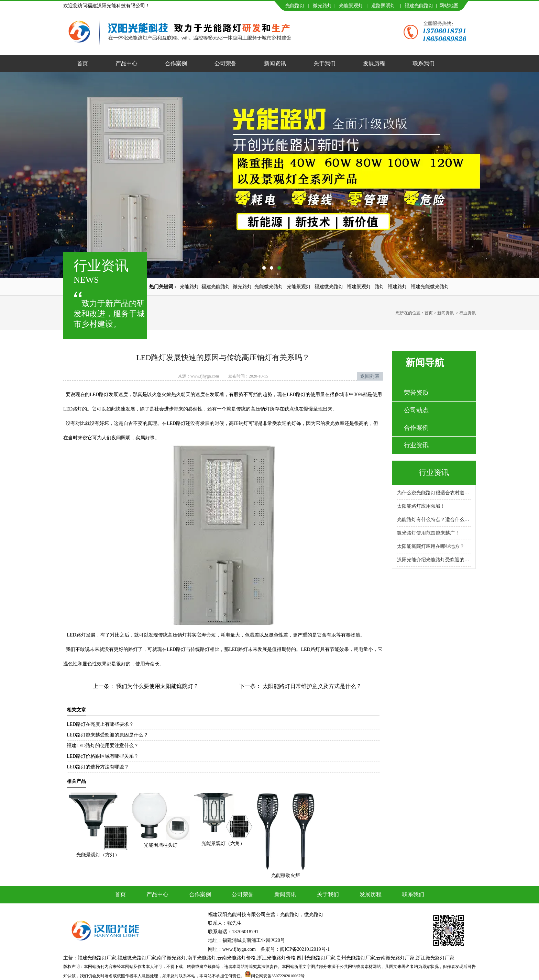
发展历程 (374, 63)
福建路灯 (397, 287)
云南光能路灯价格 (236, 958)
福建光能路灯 (419, 6)
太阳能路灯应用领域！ (421, 506)
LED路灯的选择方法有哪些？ (98, 767)
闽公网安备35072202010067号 (278, 976)
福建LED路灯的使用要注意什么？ (103, 746)
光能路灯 (295, 6)
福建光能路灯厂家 (97, 958)
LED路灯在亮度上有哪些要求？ (100, 724)
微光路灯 (322, 6)
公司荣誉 (225, 63)
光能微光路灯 (269, 287)
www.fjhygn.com (205, 376)
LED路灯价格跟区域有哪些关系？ (103, 756)
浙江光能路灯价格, (277, 958)
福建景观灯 (359, 287)
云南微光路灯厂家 (395, 958)
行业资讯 (416, 445)
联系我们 (423, 63)
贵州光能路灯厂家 (356, 958)
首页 (82, 63)
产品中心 (126, 63)
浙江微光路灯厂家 (435, 958)
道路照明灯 (383, 6)
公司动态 (416, 410)
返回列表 (370, 376)
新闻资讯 (275, 63)
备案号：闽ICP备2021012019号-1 (295, 949)
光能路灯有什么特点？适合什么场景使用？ (434, 520)
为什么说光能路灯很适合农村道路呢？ (434, 493)
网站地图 (449, 6)
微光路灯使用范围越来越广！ (428, 533)
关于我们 (324, 63)
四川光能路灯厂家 (316, 958)
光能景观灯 (351, 6)
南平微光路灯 (172, 958)
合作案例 (176, 63)
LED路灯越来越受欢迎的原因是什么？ (107, 735)
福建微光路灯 (329, 287)
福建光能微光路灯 (430, 287)
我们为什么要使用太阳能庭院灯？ (157, 686)
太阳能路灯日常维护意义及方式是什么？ (311, 686)
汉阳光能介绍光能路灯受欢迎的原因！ (434, 560)
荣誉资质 (416, 393)
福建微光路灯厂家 (137, 958)
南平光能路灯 (202, 958)
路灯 (379, 287)
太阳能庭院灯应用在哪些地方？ (431, 546)
